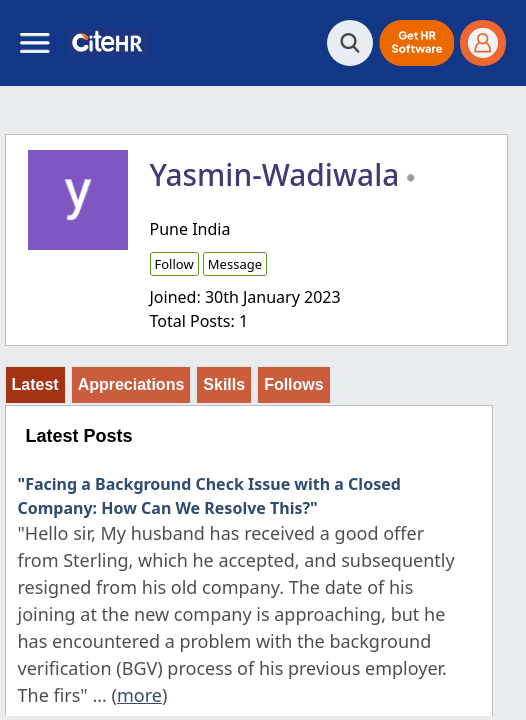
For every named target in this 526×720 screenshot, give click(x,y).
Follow (174, 264)
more (139, 695)
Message (235, 264)
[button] (416, 43)
